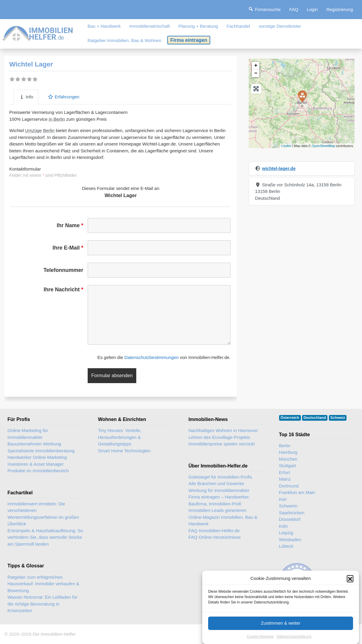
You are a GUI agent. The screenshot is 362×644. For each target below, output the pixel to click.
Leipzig (286, 533)
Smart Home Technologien (124, 451)
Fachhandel (238, 26)
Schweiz (338, 418)
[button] (350, 583)
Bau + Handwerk (104, 26)
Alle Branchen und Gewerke (216, 483)
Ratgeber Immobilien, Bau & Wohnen (124, 40)
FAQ (294, 9)
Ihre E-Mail (68, 248)
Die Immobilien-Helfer (54, 634)
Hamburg (288, 452)
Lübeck (286, 546)
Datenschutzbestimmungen (151, 357)
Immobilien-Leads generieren (217, 510)
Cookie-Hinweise (260, 641)
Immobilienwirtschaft (150, 26)
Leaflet (286, 146)
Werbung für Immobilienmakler (219, 490)
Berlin (49, 130)
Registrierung (339, 9)
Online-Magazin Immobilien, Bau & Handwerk (223, 521)
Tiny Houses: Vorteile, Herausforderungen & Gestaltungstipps (120, 437)
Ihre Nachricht (63, 290)
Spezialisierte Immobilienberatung (41, 451)
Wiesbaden (290, 539)
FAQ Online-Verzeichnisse (215, 537)
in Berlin (57, 119)
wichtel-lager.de (279, 168)
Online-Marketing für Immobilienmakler (28, 434)
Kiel (283, 499)
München (288, 459)
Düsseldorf (290, 519)
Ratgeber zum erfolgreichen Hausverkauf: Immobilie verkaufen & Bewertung (43, 584)
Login (312, 9)
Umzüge (33, 130)
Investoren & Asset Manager (35, 464)
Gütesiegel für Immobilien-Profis (220, 477)
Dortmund (289, 486)
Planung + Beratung (198, 26)
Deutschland (315, 418)
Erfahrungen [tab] (64, 97)
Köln (284, 526)
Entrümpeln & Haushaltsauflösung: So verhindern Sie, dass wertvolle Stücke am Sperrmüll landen (45, 537)
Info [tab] (26, 97)
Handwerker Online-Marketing (37, 457)
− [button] (256, 73)
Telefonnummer (64, 270)
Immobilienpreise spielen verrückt (222, 444)
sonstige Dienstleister (280, 26)
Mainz (285, 479)
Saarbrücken (292, 513)
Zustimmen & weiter (281, 627)
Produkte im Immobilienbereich (38, 471)
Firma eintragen (189, 40)
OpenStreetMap (324, 146)
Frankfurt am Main (297, 492)
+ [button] (256, 66)
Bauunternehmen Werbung (34, 444)
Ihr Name (70, 225)
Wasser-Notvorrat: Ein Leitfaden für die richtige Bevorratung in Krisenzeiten (42, 604)
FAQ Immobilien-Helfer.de (214, 531)
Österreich (290, 418)
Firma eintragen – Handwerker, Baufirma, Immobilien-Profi (219, 500)
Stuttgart (288, 466)
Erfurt (285, 472)
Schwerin (288, 506)
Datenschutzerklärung (294, 641)
